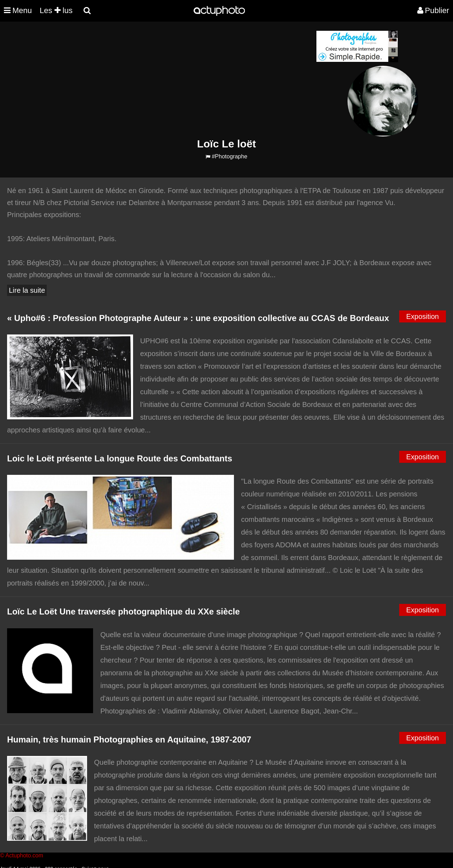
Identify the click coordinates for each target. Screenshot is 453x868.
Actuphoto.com (24, 855)
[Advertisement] (184, 80)
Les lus (56, 10)
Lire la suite (27, 290)
